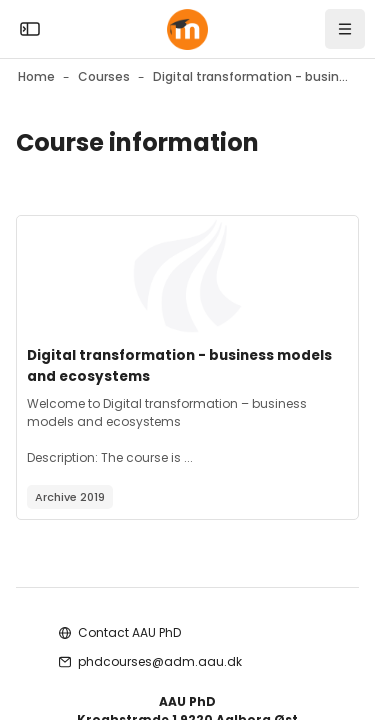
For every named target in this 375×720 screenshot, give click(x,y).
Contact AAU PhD (129, 632)
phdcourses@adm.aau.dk (160, 661)
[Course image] (187, 276)
